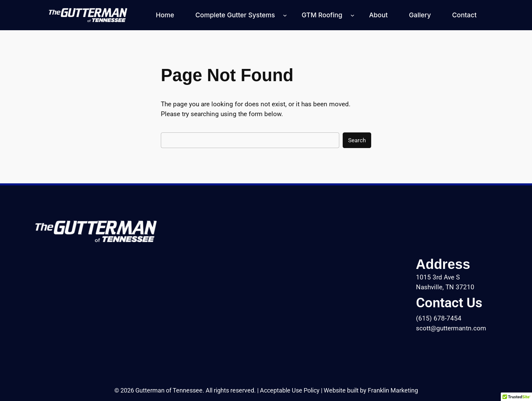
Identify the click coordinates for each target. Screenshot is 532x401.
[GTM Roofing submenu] (353, 15)
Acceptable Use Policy (290, 390)
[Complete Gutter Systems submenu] (285, 15)
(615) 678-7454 (439, 318)
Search (357, 140)
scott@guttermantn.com (451, 328)
